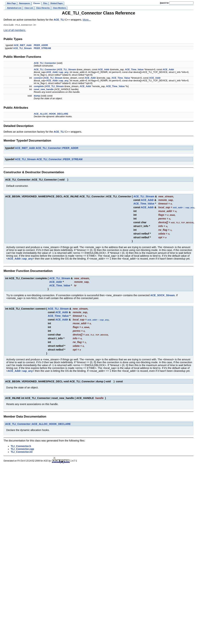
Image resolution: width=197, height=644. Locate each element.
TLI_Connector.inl (22, 449)
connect (38, 78)
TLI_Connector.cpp (22, 446)
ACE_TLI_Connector (45, 63)
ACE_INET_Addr (23, 45)
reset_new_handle (44, 90)
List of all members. (15, 31)
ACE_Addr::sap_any (57, 72)
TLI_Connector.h (21, 443)
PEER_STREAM (42, 49)
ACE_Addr (104, 70)
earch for (164, 3)
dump (37, 96)
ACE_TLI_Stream (23, 49)
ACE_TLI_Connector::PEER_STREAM (59, 160)
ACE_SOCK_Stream (163, 294)
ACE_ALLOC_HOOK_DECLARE (51, 114)
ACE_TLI (59, 20)
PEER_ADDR (41, 45)
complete (39, 87)
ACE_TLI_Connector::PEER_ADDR (57, 148)
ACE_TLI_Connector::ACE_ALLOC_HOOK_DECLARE (38, 421)
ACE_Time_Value (134, 70)
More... (87, 20)
